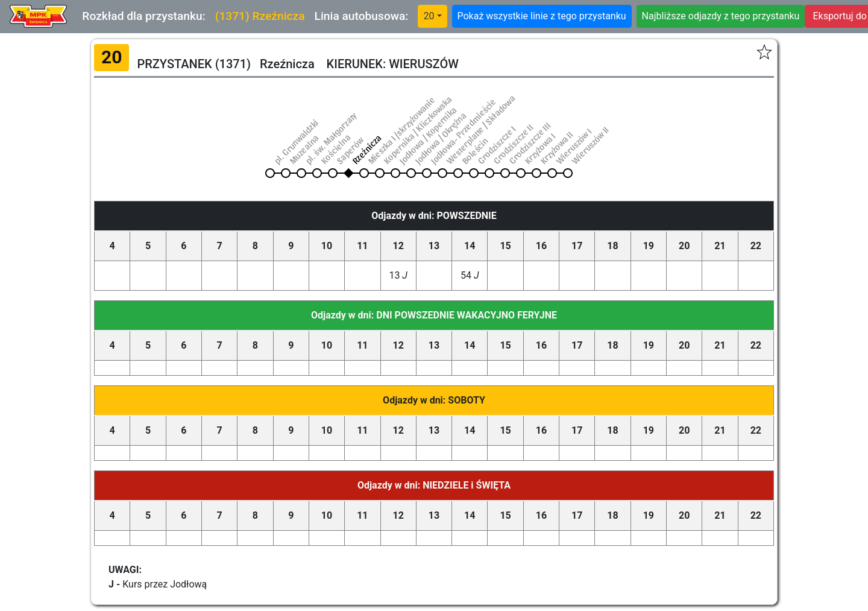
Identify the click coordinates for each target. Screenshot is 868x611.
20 (429, 16)
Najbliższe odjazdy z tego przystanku (721, 16)
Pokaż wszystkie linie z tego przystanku (542, 16)
